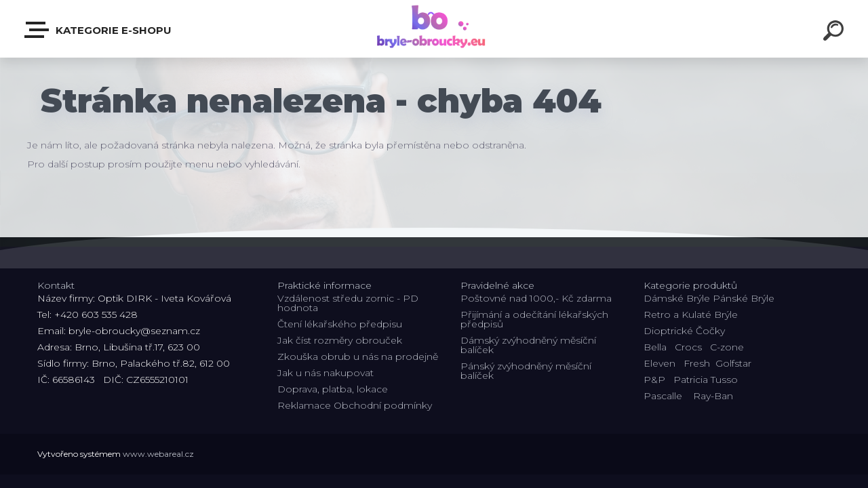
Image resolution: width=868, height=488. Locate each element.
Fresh (697, 363)
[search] (835, 33)
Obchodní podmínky (383, 405)
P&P (654, 380)
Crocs (688, 347)
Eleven (659, 363)
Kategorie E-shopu (99, 30)
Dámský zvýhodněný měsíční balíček (528, 345)
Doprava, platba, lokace (333, 389)
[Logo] (434, 29)
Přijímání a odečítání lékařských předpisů (534, 319)
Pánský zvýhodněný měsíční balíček (526, 371)
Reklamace (304, 405)
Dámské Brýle (677, 298)
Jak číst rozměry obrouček (340, 340)
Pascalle (663, 396)
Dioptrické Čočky (684, 331)
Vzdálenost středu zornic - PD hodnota (348, 303)
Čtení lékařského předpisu (340, 324)
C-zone (727, 347)
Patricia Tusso (706, 380)
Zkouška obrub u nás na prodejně (358, 357)
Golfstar (733, 363)
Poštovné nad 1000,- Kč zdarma (536, 298)
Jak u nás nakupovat (325, 373)
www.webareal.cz (158, 454)
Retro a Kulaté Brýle (691, 314)
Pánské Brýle (744, 298)
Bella (655, 347)
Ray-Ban (713, 396)
